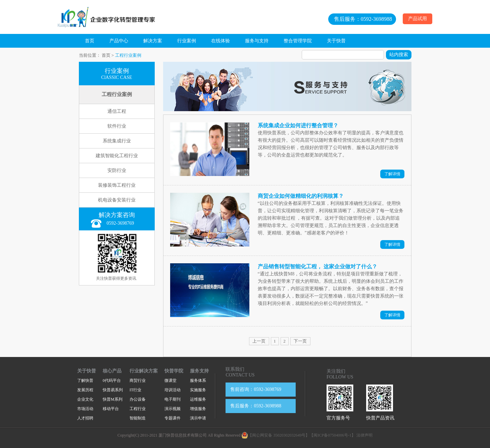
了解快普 (85, 380)
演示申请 (198, 418)
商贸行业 (138, 380)
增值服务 (198, 409)
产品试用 (418, 19)
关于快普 (336, 41)
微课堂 (170, 380)
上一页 (259, 341)
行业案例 (187, 41)
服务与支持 (257, 41)
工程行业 (138, 409)
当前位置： (90, 55)
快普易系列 (113, 390)
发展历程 (85, 390)
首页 (90, 41)
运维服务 (198, 399)
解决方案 (153, 41)
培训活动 (173, 390)
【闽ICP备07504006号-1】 (332, 435)
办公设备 (138, 399)
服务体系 (198, 380)
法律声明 (364, 435)
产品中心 (119, 41)
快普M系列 (113, 399)
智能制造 (138, 418)
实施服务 (198, 390)
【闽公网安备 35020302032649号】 (275, 435)
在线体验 (220, 41)
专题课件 (173, 418)
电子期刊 (173, 399)
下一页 (300, 341)
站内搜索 (399, 55)
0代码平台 (112, 380)
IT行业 (135, 390)
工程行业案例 (128, 55)
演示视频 (173, 409)
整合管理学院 (298, 41)
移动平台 (111, 409)
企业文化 (85, 399)
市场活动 (85, 409)
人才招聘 (85, 418)
